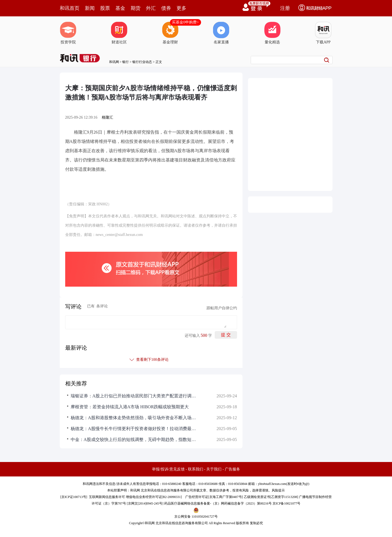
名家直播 (221, 33)
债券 (166, 8)
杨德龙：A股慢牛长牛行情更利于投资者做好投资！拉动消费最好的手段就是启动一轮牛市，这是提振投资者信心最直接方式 (133, 429)
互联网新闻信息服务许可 (107, 497)
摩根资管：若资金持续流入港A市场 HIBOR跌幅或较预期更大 (130, 407)
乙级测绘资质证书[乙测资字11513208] (271, 497)
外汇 (151, 8)
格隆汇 (107, 117)
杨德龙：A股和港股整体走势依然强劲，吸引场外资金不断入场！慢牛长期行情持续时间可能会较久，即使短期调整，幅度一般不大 (133, 418)
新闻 (90, 8)
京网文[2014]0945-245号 (145, 503)
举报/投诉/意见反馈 (168, 469)
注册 (285, 8)
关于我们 (214, 469)
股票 (105, 8)
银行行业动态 (142, 62)
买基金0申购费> (185, 22)
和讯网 (114, 62)
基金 (120, 8)
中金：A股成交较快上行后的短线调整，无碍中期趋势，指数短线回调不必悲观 (133, 439)
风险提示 (278, 490)
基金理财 (170, 33)
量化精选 (272, 33)
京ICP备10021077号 (287, 503)
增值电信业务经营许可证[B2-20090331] (154, 497)
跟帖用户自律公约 (222, 308)
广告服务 (232, 469)
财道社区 (119, 33)
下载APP (323, 33)
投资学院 (68, 33)
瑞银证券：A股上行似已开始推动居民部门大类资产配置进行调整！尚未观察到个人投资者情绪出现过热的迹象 (133, 396)
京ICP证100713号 (74, 497)
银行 (125, 62)
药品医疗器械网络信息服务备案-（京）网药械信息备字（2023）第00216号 (218, 503)
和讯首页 (70, 8)
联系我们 (196, 469)
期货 (136, 8)
